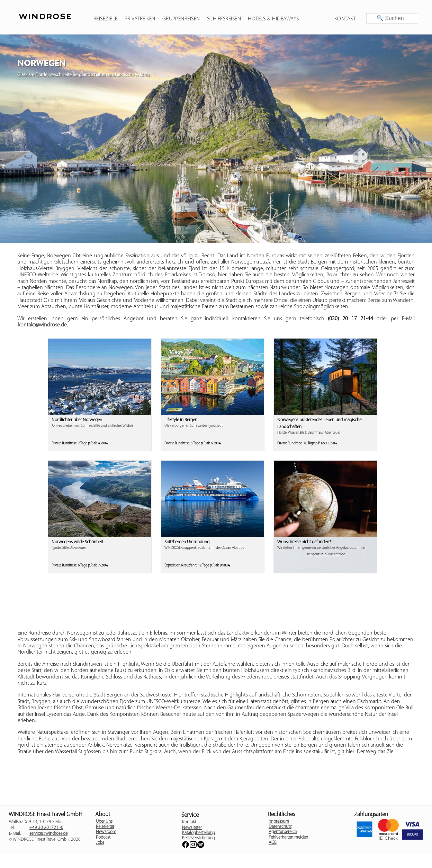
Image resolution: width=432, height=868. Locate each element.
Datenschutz (280, 827)
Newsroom (106, 832)
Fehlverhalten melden (288, 837)
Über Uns (104, 821)
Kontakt (345, 19)
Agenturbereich (283, 832)
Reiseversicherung (199, 838)
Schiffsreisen (224, 19)
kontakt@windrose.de (42, 325)
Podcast (103, 837)
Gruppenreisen (181, 19)
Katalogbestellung (199, 833)
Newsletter (192, 828)
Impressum (279, 821)
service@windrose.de (48, 834)
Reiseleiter (105, 827)
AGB (273, 843)
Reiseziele (106, 19)
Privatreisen (140, 19)
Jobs (100, 843)
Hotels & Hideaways (273, 19)
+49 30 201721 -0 (46, 828)
